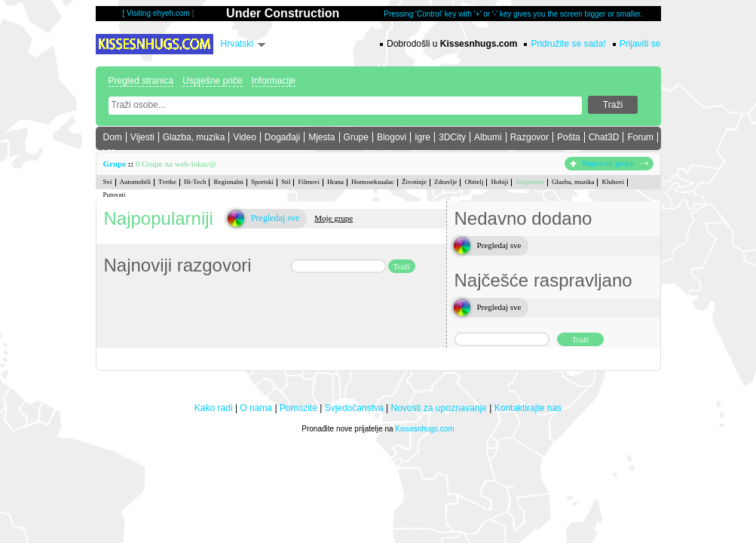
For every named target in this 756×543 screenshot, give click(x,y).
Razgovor (530, 137)
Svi (108, 182)
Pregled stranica (141, 81)
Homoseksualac (373, 182)
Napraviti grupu (609, 163)
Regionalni (228, 182)
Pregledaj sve (275, 218)
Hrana (335, 182)
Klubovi (613, 182)
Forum (640, 137)
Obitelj (474, 182)
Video (244, 137)
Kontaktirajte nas (528, 408)
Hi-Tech (195, 182)
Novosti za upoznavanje (439, 408)
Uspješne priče (212, 81)
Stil (286, 182)
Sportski (262, 182)
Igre (422, 137)
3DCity (452, 137)
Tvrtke (167, 182)
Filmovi (309, 182)
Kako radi (214, 408)
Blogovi (392, 137)
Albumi (488, 137)
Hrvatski (237, 44)
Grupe (356, 137)
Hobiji (499, 182)
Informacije (274, 81)
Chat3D (604, 137)
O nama (256, 408)
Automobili (136, 182)
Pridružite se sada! (568, 44)
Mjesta (321, 137)
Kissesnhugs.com (424, 429)
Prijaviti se (640, 44)
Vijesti (142, 137)
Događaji (282, 137)
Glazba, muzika (194, 137)
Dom (113, 137)
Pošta (569, 137)
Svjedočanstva (354, 408)
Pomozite (298, 408)
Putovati (115, 195)
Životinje (414, 182)
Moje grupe (334, 218)
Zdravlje (446, 182)
